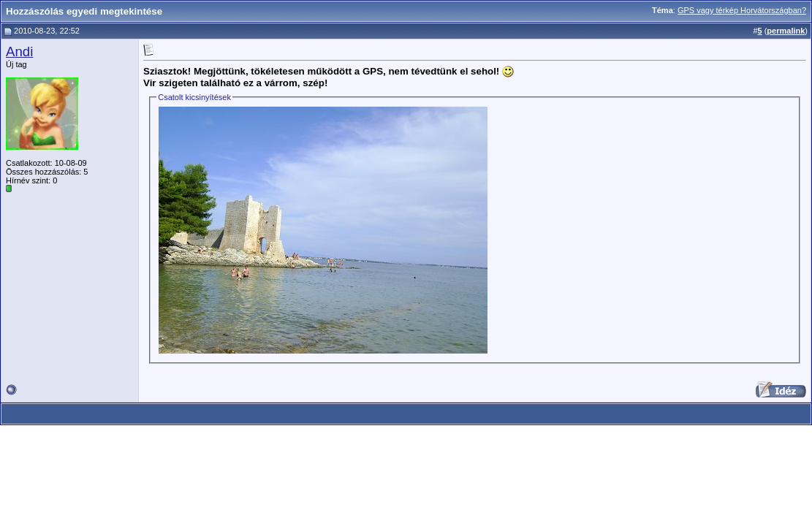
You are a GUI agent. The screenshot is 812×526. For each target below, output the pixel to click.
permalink (786, 31)
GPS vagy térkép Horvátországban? (742, 10)
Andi (19, 52)
